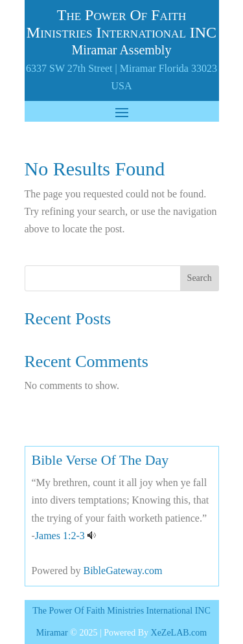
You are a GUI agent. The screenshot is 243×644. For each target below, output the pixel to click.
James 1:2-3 (60, 536)
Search (200, 278)
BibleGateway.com (122, 571)
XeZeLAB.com (179, 633)
